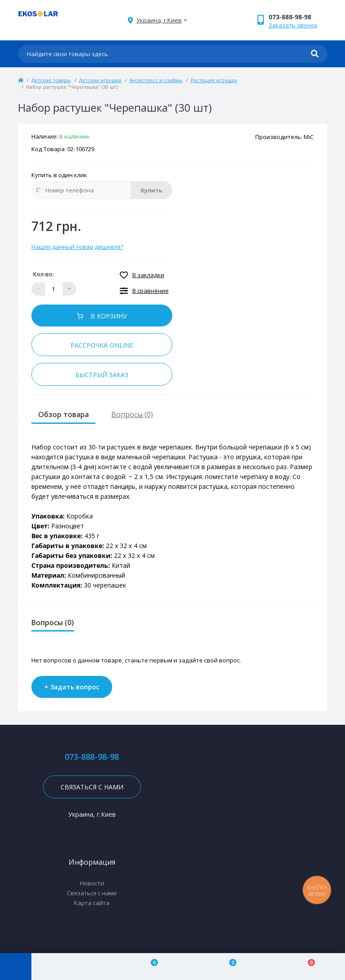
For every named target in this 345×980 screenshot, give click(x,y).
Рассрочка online (102, 345)
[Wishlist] (228, 967)
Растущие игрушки (214, 80)
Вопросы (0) (132, 414)
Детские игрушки (100, 80)
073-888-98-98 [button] (92, 757)
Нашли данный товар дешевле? (77, 247)
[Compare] (149, 967)
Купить (152, 190)
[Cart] (306, 967)
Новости (92, 883)
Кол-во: (44, 274)
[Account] (71, 967)
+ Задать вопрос (72, 687)
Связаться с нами (92, 787)
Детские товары (51, 80)
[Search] (315, 54)
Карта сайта (92, 903)
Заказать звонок (293, 25)
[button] (298, 17)
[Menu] (16, 967)
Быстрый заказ (102, 375)
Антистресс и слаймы (156, 80)
